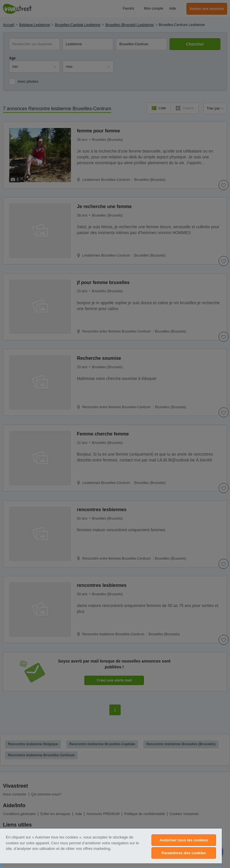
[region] (111, 848)
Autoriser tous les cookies (184, 840)
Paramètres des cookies (184, 853)
